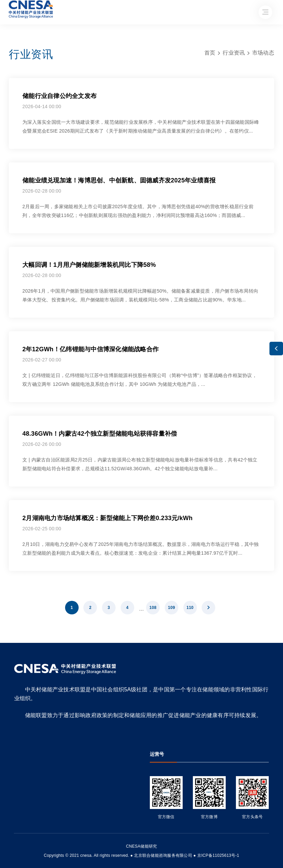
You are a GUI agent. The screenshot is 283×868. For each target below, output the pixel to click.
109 (172, 608)
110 (190, 608)
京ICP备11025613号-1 (218, 855)
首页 (210, 53)
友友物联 (10, 851)
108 (153, 608)
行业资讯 (234, 53)
